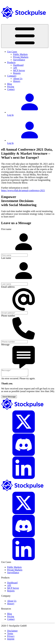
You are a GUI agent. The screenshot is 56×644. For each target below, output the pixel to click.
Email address (8, 287)
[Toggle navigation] (25, 36)
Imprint (11, 640)
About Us (18, 79)
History (17, 81)
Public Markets (20, 54)
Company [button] (12, 76)
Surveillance (19, 60)
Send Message (9, 398)
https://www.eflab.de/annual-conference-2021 (23, 190)
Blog (9, 84)
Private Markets (21, 57)
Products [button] (11, 62)
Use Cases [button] (12, 52)
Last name (6, 258)
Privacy (11, 638)
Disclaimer (12, 632)
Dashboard (18, 65)
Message (5, 344)
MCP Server (19, 70)
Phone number (8, 316)
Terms (10, 635)
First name (6, 229)
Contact (11, 89)
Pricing (11, 87)
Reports (17, 73)
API (15, 68)
